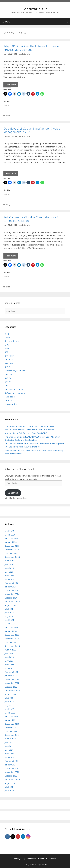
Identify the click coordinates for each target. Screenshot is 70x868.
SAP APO (9, 360)
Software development (15, 393)
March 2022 (10, 713)
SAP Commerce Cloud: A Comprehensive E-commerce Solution (31, 219)
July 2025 (9, 564)
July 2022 (9, 698)
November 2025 (12, 550)
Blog (8, 116)
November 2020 (12, 772)
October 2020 (11, 776)
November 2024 (12, 594)
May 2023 (9, 661)
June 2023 (9, 657)
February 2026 (11, 538)
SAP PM (8, 378)
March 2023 (10, 668)
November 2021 (12, 728)
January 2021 (11, 765)
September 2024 (12, 601)
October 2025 (11, 553)
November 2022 (12, 683)
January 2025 (11, 587)
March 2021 (10, 757)
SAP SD (8, 386)
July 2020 (9, 787)
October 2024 (11, 598)
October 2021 (11, 731)
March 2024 (10, 624)
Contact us (43, 859)
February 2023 (11, 672)
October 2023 (11, 642)
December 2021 (12, 724)
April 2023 (9, 665)
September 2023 (12, 646)
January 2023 (11, 676)
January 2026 (11, 542)
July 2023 (9, 653)
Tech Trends (10, 397)
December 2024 (12, 590)
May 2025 (9, 572)
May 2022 (9, 705)
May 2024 (9, 616)
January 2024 (11, 631)
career (8, 337)
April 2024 (9, 620)
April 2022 (9, 709)
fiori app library (12, 341)
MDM (7, 345)
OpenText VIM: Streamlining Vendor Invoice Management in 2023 (32, 130)
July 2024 (9, 609)
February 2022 (11, 716)
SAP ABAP (9, 356)
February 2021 (11, 761)
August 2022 (10, 694)
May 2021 (9, 750)
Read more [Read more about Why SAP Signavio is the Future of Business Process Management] (11, 85)
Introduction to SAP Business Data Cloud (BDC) (26, 433)
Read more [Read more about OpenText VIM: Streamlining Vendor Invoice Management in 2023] (11, 173)
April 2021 (9, 754)
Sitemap (52, 859)
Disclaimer (32, 859)
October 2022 (11, 687)
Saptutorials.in (35, 9)
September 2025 (12, 557)
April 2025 (9, 576)
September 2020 (12, 779)
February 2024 (11, 627)
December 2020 (12, 768)
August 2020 (10, 783)
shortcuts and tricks (14, 389)
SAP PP (8, 382)
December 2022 (12, 679)
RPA (6, 352)
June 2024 (9, 613)
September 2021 (12, 735)
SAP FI (7, 367)
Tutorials (9, 400)
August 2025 (10, 561)
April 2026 (9, 531)
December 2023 (12, 635)
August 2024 (10, 605)
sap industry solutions (15, 371)
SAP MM (8, 374)
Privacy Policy (20, 859)
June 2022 (9, 702)
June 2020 (9, 791)
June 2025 (9, 568)
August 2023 (10, 650)
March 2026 (10, 535)
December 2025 (12, 546)
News (7, 348)
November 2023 (12, 639)
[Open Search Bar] (67, 22)
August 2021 (10, 739)
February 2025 (11, 583)
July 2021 (9, 742)
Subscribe (13, 493)
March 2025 (10, 579)
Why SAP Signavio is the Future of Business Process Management (31, 48)
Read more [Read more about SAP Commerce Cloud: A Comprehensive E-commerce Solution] (11, 256)
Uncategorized (11, 404)
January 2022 (11, 720)
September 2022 (12, 691)
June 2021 (9, 746)
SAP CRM (9, 363)
